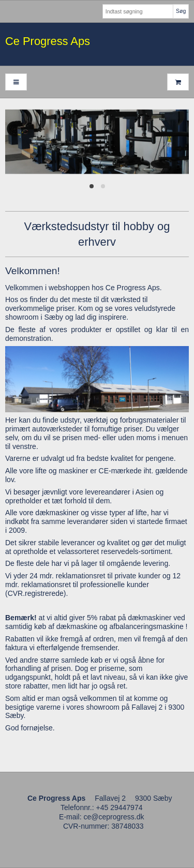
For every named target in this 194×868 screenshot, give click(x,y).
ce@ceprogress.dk (114, 817)
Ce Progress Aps (48, 41)
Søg (181, 11)
